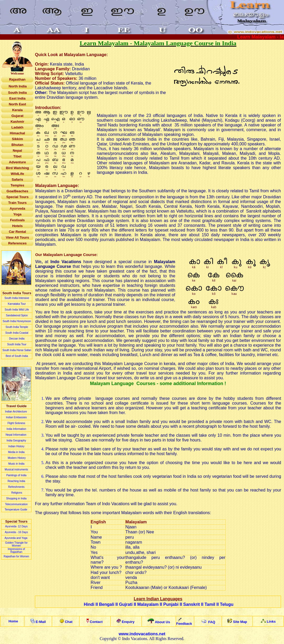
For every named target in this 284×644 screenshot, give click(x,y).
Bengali (107, 604)
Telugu (227, 604)
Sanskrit (192, 604)
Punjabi (171, 604)
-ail (42, 622)
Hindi (89, 604)
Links (271, 621)
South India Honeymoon (17, 321)
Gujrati (126, 604)
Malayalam (148, 604)
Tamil (210, 604)
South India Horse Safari (17, 350)
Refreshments (16, 487)
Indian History (16, 446)
